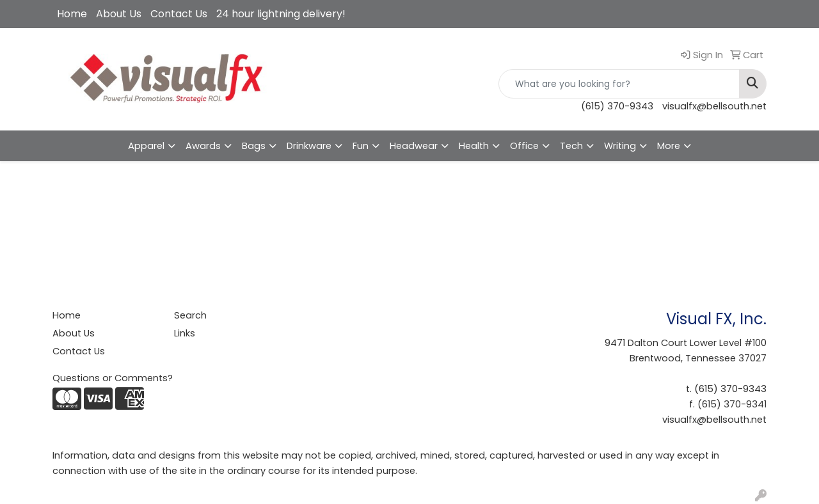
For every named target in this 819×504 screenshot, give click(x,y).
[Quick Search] (619, 84)
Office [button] (524, 146)
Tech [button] (571, 146)
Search (190, 315)
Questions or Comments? (113, 378)
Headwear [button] (414, 146)
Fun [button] (361, 146)
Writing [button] (620, 146)
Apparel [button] (146, 146)
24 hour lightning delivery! (281, 14)
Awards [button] (203, 146)
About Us (119, 14)
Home (72, 14)
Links (185, 333)
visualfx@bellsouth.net (714, 106)
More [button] (669, 146)
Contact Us (179, 14)
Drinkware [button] (309, 146)
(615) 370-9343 (617, 106)
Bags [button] (254, 146)
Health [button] (474, 146)
